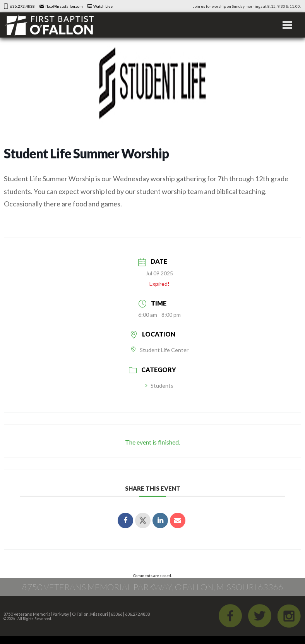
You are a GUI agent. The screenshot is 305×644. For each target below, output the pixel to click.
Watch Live (103, 6)
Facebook (230, 616)
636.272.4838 (22, 6)
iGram (289, 616)
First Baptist (50, 25)
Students (159, 386)
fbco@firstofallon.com (64, 6)
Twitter (260, 616)
